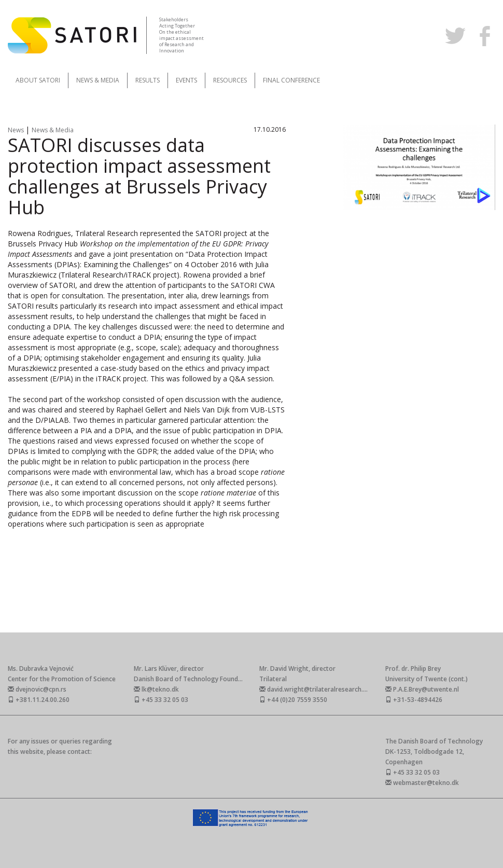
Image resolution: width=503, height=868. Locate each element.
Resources (230, 80)
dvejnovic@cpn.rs (37, 689)
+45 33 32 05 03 (161, 700)
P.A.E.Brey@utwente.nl (422, 689)
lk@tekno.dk (156, 689)
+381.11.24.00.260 (39, 700)
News (17, 130)
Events (186, 80)
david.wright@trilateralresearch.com (318, 689)
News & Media (98, 80)
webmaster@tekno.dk (422, 783)
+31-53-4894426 (414, 700)
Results (148, 80)
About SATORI (38, 80)
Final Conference (291, 80)
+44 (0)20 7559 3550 (293, 700)
